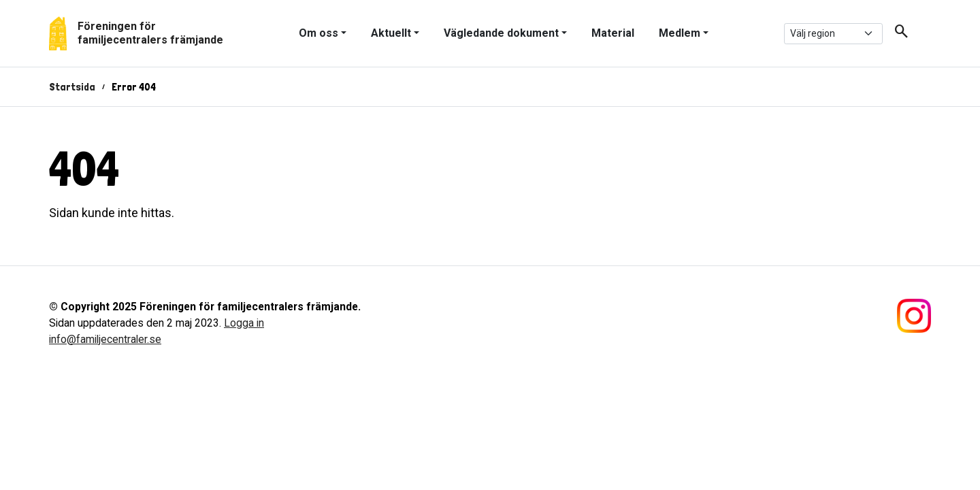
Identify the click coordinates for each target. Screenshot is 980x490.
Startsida (72, 87)
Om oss (318, 33)
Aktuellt (391, 33)
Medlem (680, 33)
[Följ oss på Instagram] (914, 315)
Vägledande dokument (501, 33)
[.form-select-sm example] (833, 34)
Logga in (244, 323)
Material (613, 33)
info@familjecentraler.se (105, 339)
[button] (896, 34)
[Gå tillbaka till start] (136, 33)
